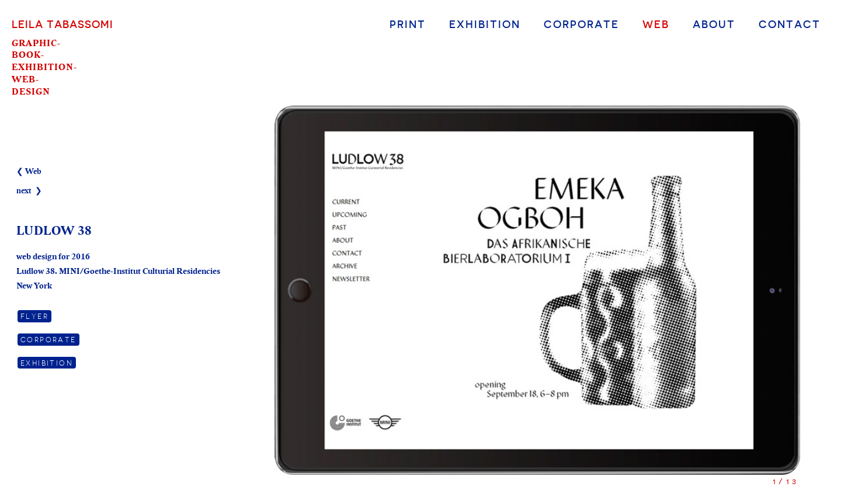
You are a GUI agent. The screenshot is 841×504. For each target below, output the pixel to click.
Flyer (34, 316)
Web (656, 24)
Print (408, 24)
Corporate (581, 24)
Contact (790, 24)
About (714, 24)
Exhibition (485, 24)
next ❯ (29, 191)
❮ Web (29, 172)
